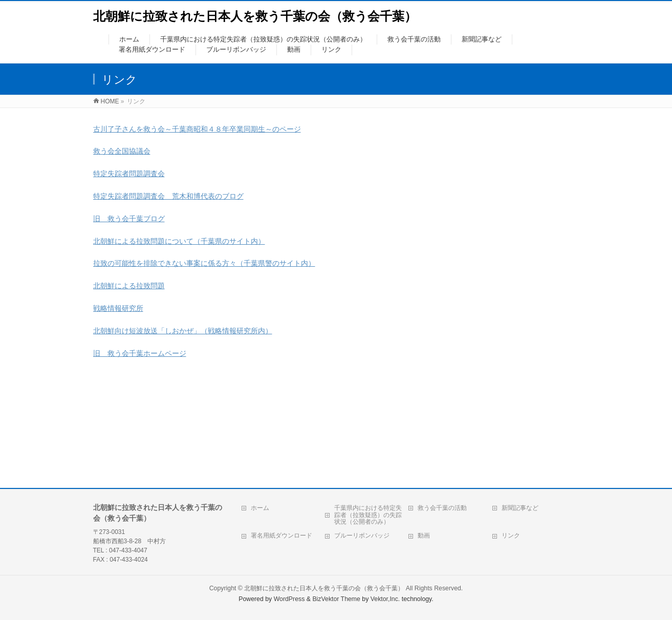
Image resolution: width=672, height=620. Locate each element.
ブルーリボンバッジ (362, 536)
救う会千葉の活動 (442, 508)
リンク (511, 536)
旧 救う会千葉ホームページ (140, 353)
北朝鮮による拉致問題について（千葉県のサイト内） (179, 241)
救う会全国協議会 (122, 151)
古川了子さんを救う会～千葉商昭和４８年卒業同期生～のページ (197, 129)
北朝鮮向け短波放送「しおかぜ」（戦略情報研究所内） (183, 331)
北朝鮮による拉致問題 (129, 286)
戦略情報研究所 (118, 308)
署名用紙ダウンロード (281, 536)
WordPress (289, 599)
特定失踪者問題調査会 (129, 174)
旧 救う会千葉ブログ (129, 219)
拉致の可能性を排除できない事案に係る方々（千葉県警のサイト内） (204, 263)
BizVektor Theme (336, 599)
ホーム (260, 508)
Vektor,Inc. (385, 599)
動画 (424, 536)
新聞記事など (520, 508)
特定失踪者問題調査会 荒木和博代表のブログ (168, 196)
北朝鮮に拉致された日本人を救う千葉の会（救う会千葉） (255, 16)
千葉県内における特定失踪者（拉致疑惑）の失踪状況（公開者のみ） (368, 515)
